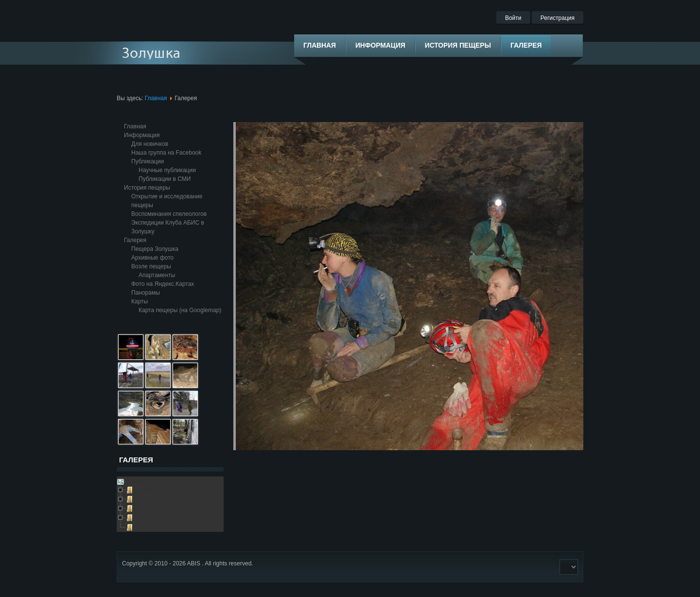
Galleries (137, 481)
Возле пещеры (151, 266)
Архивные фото (152, 258)
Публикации (148, 161)
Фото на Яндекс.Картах (163, 284)
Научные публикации (167, 170)
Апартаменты (157, 275)
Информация (142, 135)
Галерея (135, 240)
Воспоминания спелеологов (169, 214)
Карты (140, 301)
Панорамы (146, 293)
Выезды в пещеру (156, 517)
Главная (156, 98)
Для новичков (150, 144)
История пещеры (147, 188)
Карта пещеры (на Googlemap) (180, 310)
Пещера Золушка (155, 249)
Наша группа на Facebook (166, 153)
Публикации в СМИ (165, 179)
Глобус (143, 527)
